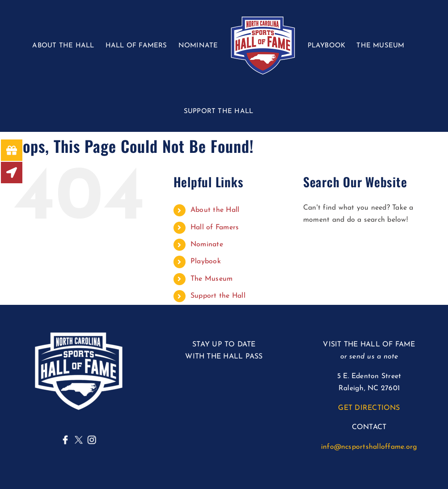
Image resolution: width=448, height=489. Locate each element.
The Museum (211, 279)
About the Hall (215, 210)
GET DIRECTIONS (369, 408)
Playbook (206, 261)
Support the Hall (218, 296)
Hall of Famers (215, 228)
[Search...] (369, 247)
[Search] (314, 247)
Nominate (207, 244)
